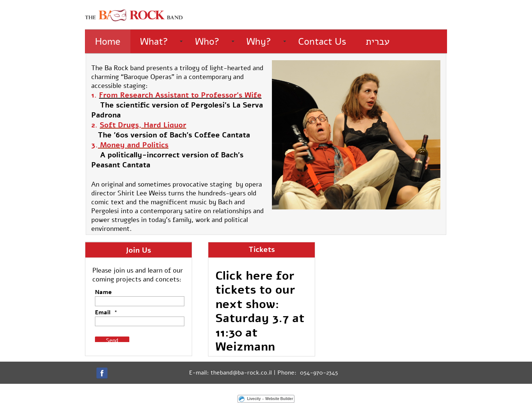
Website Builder (279, 399)
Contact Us (322, 42)
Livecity (254, 399)
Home (108, 42)
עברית (378, 42)
